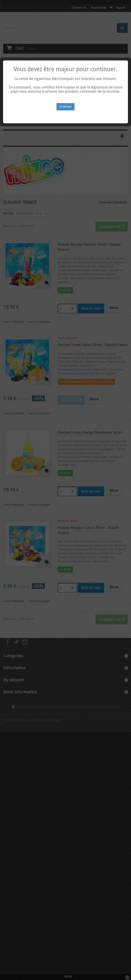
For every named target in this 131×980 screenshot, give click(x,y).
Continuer (65, 495)
